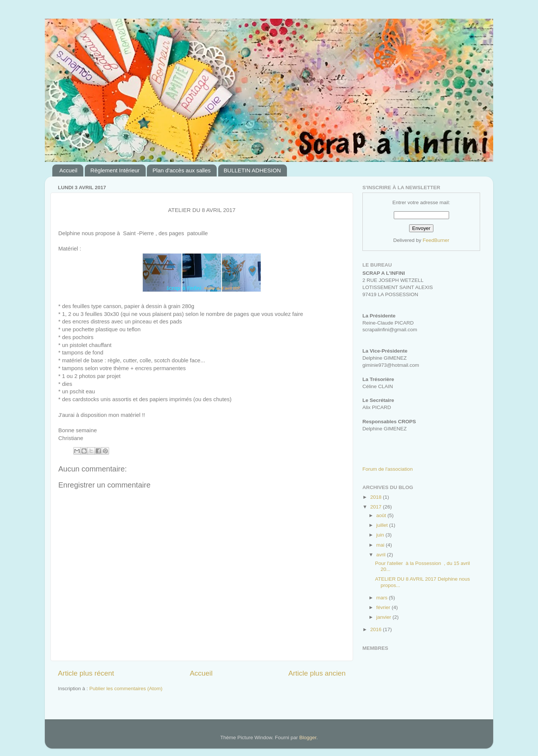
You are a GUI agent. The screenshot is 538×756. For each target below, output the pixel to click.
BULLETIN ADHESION (252, 170)
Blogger (308, 737)
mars (383, 598)
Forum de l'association (388, 469)
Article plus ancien (317, 673)
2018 (377, 497)
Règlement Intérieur (115, 170)
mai (381, 545)
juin (381, 535)
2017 (377, 507)
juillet (383, 525)
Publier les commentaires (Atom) (126, 689)
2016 (377, 629)
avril (382, 555)
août (382, 515)
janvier (384, 617)
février (384, 607)
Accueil (68, 170)
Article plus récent (86, 673)
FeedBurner (436, 240)
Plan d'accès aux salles (181, 170)
